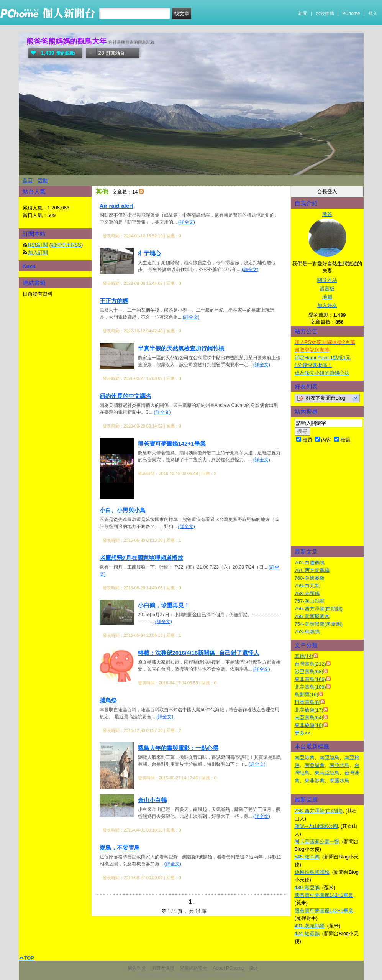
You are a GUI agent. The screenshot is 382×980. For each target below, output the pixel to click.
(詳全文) (187, 222)
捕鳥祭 (108, 700)
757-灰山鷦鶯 (310, 601)
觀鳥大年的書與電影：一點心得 (178, 748)
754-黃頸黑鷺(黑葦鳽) (319, 624)
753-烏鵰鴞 (307, 632)
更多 (302, 733)
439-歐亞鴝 (307, 887)
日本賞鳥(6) (308, 702)
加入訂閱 (38, 252)
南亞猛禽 (315, 765)
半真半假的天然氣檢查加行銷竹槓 (181, 348)
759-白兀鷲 (307, 586)
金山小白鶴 (152, 800)
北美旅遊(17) (309, 710)
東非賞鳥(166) (310, 679)
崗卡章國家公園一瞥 (317, 841)
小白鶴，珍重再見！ (164, 605)
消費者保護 (163, 968)
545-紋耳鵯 (307, 857)
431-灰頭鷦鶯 (310, 926)
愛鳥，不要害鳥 (120, 848)
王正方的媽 (114, 301)
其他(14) (304, 656)
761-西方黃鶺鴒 (312, 570)
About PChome (228, 968)
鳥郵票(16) (307, 695)
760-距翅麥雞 (310, 578)
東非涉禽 (315, 780)
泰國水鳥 (339, 780)
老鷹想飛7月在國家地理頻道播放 (141, 558)
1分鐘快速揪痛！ (313, 365)
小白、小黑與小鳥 (123, 510)
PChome (351, 13)
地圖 (327, 297)
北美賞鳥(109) (310, 687)
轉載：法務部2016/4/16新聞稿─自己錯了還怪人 (199, 653)
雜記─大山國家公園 (316, 826)
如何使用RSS (66, 245)
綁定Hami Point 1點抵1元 (323, 358)
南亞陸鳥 (330, 757)
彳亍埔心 (149, 253)
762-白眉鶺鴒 (310, 563)
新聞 (303, 13)
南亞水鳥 (339, 765)
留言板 (327, 289)
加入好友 (327, 305)
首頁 (28, 180)
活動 (43, 180)
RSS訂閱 (38, 245)
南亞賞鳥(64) (309, 718)
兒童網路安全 (193, 968)
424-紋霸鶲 (307, 933)
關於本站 (327, 280)
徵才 (254, 968)
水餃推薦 (325, 13)
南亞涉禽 (305, 757)
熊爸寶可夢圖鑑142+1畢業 (172, 443)
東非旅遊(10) (309, 725)
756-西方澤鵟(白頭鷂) (319, 609)
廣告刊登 (137, 968)
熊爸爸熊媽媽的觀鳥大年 (66, 41)
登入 (373, 13)
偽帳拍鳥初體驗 (312, 872)
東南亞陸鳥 (327, 773)
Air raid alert (116, 206)
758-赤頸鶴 (307, 593)
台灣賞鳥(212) (310, 664)
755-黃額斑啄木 (312, 616)
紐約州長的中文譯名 (125, 396)
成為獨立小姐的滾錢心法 (322, 373)
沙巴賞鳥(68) (309, 672)
